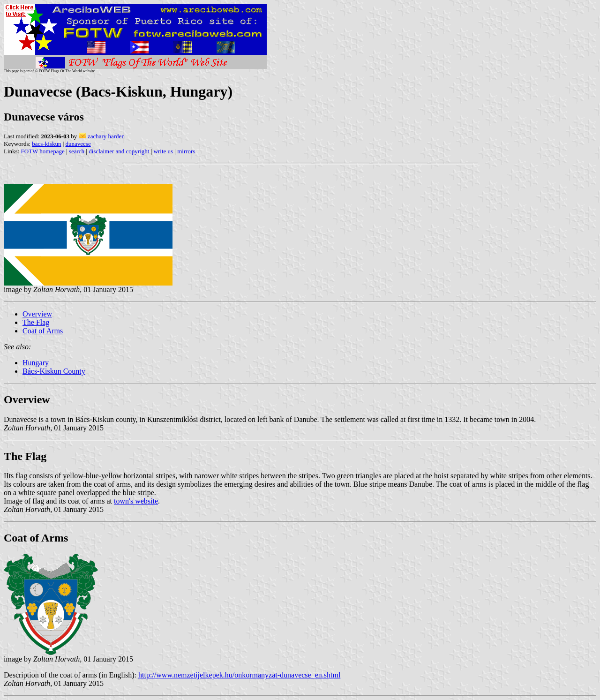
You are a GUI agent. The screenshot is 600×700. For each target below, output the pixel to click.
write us (164, 151)
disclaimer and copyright (119, 151)
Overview (37, 314)
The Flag (36, 322)
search (77, 151)
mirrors (186, 151)
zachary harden (106, 136)
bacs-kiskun (46, 144)
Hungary (36, 363)
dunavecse (78, 144)
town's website (136, 501)
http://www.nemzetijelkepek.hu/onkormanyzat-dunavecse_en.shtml (239, 675)
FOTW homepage (42, 151)
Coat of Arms (43, 331)
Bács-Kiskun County (54, 371)
